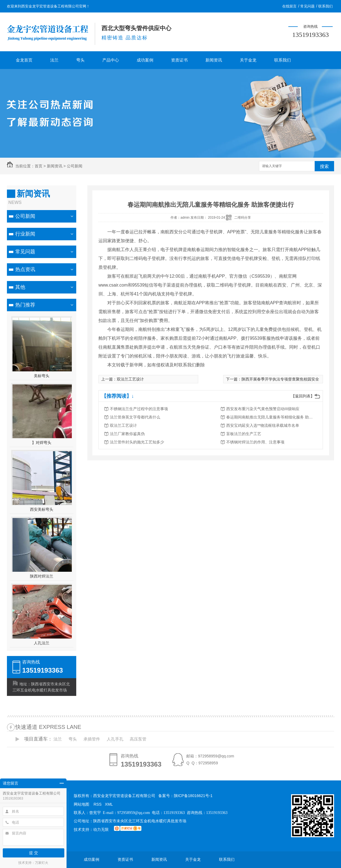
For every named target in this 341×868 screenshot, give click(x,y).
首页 (39, 166)
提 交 (34, 853)
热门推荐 (25, 305)
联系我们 (325, 6)
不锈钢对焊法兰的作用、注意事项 (255, 442)
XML (109, 804)
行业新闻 (25, 234)
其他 (20, 287)
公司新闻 (75, 166)
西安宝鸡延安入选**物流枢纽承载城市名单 (263, 425)
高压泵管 (138, 739)
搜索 (324, 166)
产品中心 (111, 60)
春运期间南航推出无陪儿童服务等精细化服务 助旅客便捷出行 (271, 417)
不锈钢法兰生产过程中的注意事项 (139, 409)
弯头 (80, 60)
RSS (98, 804)
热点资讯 (25, 269)
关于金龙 (248, 60)
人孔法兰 (42, 643)
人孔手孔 (115, 739)
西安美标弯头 (42, 509)
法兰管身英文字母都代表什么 (135, 417)
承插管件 (92, 739)
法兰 (54, 60)
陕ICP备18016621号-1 (193, 796)
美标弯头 (42, 376)
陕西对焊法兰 (42, 576)
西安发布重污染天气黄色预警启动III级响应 (263, 409)
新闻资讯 (214, 60)
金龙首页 (24, 60)
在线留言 (289, 6)
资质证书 (179, 60)
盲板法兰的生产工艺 (244, 434)
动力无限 (101, 829)
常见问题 (307, 6)
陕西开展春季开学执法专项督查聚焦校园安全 (280, 379)
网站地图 (82, 804)
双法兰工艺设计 (130, 379)
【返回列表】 (303, 396)
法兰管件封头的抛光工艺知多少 (137, 442)
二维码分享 (243, 218)
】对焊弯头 (42, 443)
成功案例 (145, 60)
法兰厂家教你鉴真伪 (127, 434)
